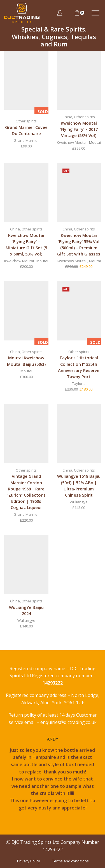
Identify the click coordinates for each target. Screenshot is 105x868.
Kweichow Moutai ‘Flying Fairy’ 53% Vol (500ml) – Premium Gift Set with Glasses (79, 245)
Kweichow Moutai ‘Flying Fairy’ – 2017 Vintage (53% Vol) (79, 129)
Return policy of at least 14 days (42, 715)
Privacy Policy (29, 861)
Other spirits (26, 121)
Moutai (95, 142)
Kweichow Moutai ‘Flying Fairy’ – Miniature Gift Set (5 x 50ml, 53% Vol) (26, 245)
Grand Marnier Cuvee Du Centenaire (26, 130)
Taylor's (79, 383)
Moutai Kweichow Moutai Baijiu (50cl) (26, 361)
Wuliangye (79, 502)
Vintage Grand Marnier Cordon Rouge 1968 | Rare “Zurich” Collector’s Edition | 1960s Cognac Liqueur (26, 492)
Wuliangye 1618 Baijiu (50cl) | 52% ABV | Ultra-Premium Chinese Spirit (79, 485)
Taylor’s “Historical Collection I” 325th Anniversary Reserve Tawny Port (79, 367)
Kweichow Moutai (72, 142)
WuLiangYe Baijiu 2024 (26, 610)
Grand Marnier (26, 140)
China (67, 117)
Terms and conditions (70, 861)
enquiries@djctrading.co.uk (68, 722)
